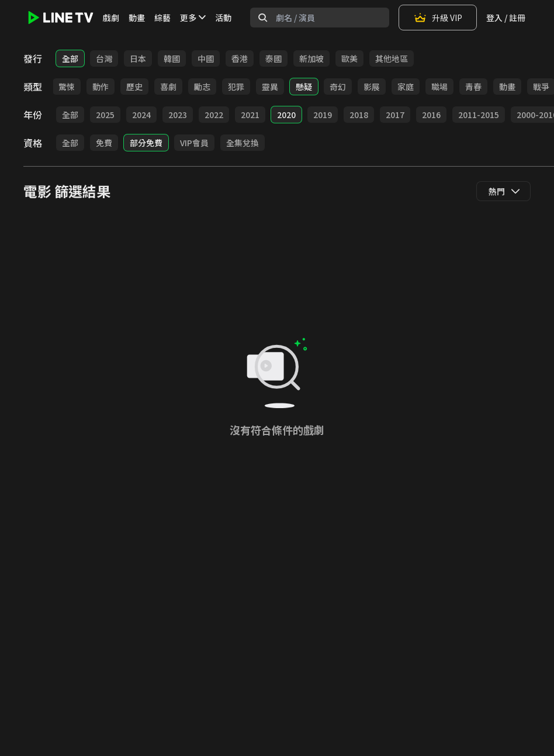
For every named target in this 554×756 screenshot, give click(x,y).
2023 (178, 115)
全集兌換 (243, 143)
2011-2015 (479, 115)
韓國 (172, 58)
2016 (431, 115)
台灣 (104, 58)
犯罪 (236, 87)
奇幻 (338, 87)
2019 (323, 115)
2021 (250, 115)
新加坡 (311, 58)
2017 (395, 115)
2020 (286, 115)
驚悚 (67, 87)
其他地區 (392, 58)
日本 (138, 58)
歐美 (349, 58)
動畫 (137, 18)
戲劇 (111, 18)
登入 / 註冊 (506, 18)
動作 (101, 87)
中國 (206, 58)
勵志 (202, 87)
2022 (214, 115)
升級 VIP (438, 18)
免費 (104, 143)
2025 (105, 115)
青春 (473, 87)
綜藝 (162, 18)
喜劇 (168, 87)
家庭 (406, 87)
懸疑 (304, 87)
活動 (223, 18)
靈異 (270, 87)
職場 (439, 87)
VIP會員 (194, 143)
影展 (372, 87)
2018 (359, 115)
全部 (70, 58)
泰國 (273, 58)
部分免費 (146, 143)
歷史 (134, 87)
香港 (240, 58)
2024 (141, 115)
